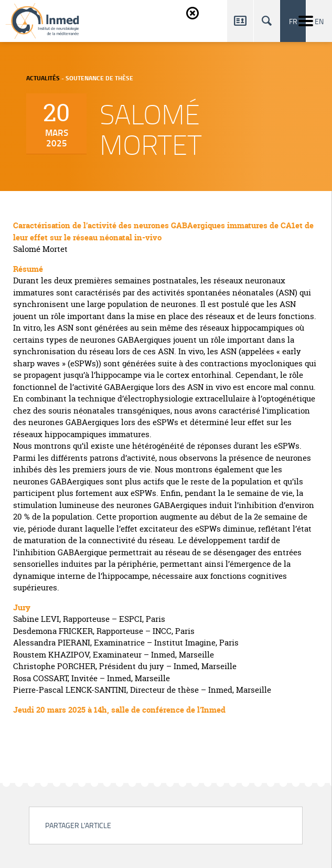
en (319, 21)
